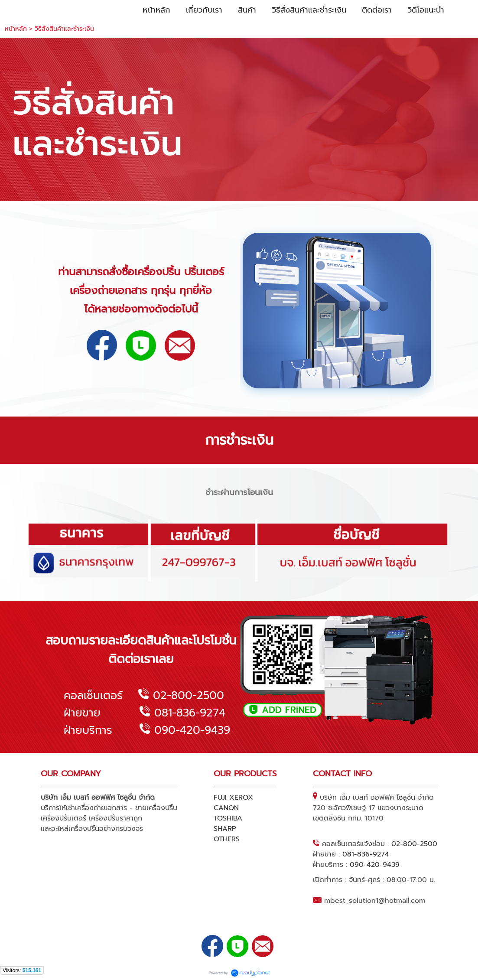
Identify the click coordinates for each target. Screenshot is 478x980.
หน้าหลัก (16, 29)
